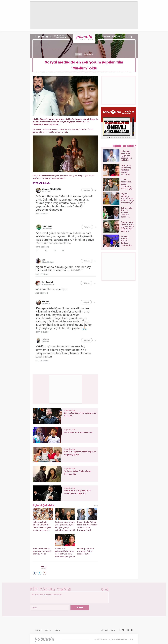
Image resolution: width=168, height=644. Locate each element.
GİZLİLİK (48, 630)
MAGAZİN (78, 54)
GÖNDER (80, 608)
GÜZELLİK (107, 37)
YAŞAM (120, 37)
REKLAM (38, 630)
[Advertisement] (66, 389)
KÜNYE (58, 630)
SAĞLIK (114, 37)
